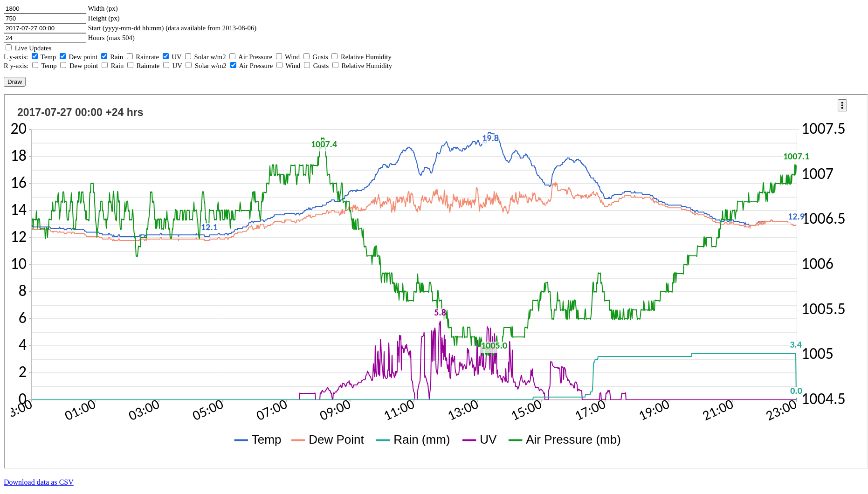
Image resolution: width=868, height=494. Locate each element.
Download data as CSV (39, 482)
